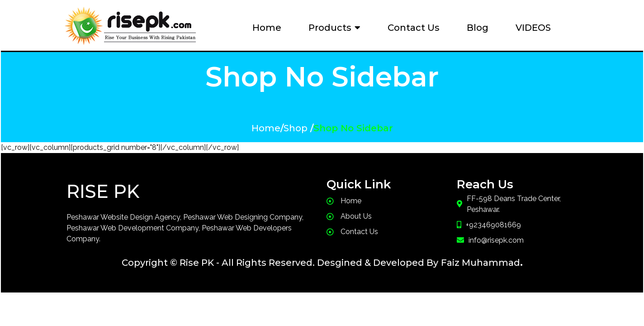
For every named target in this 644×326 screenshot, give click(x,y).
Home (266, 128)
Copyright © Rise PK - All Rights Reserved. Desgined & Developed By (280, 263)
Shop (296, 128)
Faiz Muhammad (481, 263)
